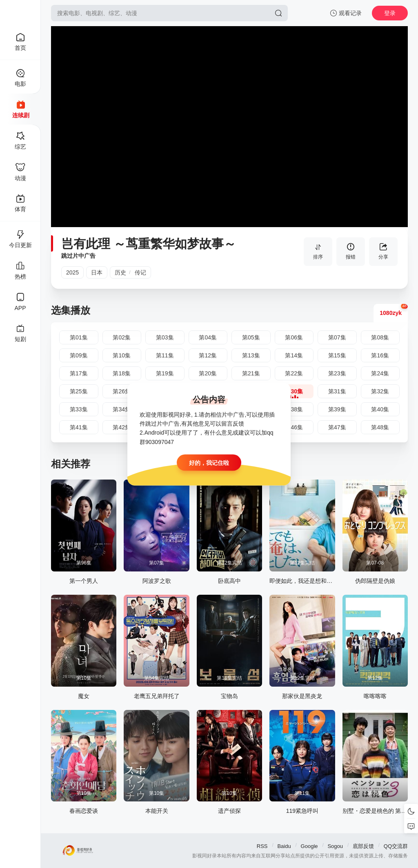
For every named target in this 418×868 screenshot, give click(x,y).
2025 (72, 272)
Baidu (284, 846)
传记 (140, 272)
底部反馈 (363, 846)
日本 (97, 272)
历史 (120, 272)
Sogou (335, 846)
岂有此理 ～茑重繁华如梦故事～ (149, 244)
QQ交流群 (396, 846)
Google (309, 846)
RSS (262, 846)
